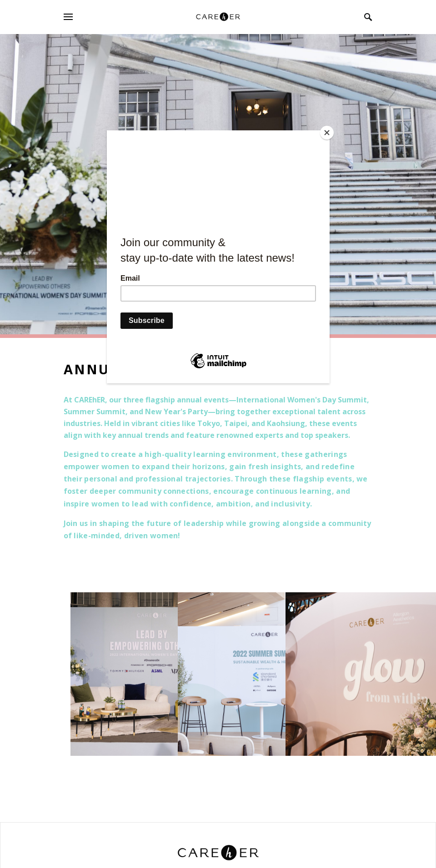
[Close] (327, 133)
